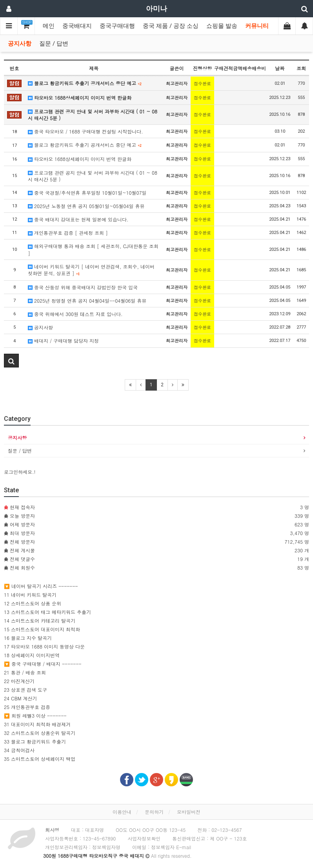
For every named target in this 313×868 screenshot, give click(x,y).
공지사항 (20, 44)
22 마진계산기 (19, 681)
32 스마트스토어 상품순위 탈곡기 (40, 733)
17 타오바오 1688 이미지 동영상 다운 (44, 646)
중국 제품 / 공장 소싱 (171, 26)
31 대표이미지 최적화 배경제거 (37, 724)
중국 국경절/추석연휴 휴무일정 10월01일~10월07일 (87, 193)
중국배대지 (77, 26)
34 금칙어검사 (19, 750)
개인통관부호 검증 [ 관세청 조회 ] (68, 233)
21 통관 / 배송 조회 (25, 672)
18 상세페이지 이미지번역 (32, 655)
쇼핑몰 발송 (222, 26)
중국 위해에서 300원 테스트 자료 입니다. (75, 314)
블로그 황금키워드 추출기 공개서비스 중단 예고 (85, 83)
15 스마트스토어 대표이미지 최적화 (42, 629)
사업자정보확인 (144, 838)
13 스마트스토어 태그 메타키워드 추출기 (47, 612)
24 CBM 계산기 (21, 698)
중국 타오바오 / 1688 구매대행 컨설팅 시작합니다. (86, 131)
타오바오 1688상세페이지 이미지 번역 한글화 (80, 98)
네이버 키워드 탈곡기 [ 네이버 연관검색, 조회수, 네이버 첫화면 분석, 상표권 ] (91, 270)
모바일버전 (189, 812)
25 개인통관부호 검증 (27, 707)
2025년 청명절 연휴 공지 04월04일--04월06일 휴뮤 (87, 301)
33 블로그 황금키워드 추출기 (35, 741)
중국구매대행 (117, 26)
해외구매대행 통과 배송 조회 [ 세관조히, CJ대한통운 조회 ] (93, 249)
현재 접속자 (22, 507)
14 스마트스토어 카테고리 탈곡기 (40, 620)
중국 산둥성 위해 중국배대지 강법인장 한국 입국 (83, 287)
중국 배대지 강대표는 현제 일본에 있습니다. (78, 219)
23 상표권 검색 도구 (25, 690)
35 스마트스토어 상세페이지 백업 (40, 759)
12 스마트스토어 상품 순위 (33, 603)
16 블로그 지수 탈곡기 (28, 638)
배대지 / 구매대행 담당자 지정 (63, 341)
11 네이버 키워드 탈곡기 (30, 595)
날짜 (280, 68)
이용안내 (122, 812)
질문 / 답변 (54, 44)
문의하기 (154, 812)
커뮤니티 (257, 26)
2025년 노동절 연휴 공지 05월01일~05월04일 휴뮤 (86, 206)
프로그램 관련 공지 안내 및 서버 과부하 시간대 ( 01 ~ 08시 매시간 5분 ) (93, 115)
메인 (49, 26)
